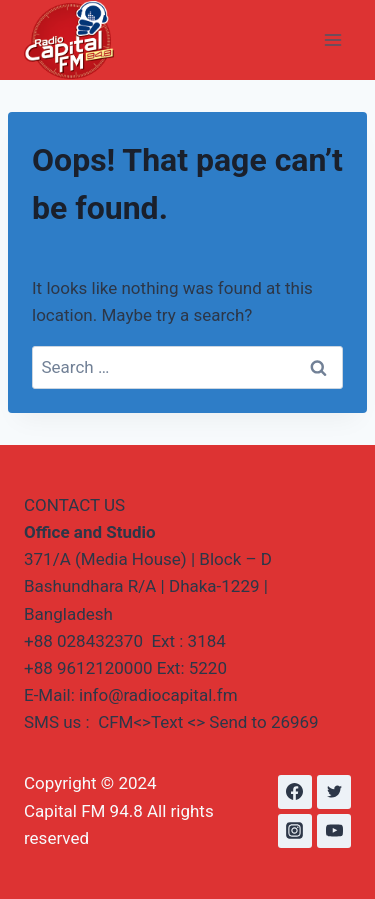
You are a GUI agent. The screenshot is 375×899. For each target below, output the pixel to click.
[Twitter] (334, 792)
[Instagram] (295, 831)
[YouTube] (334, 831)
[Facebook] (295, 792)
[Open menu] (332, 39)
